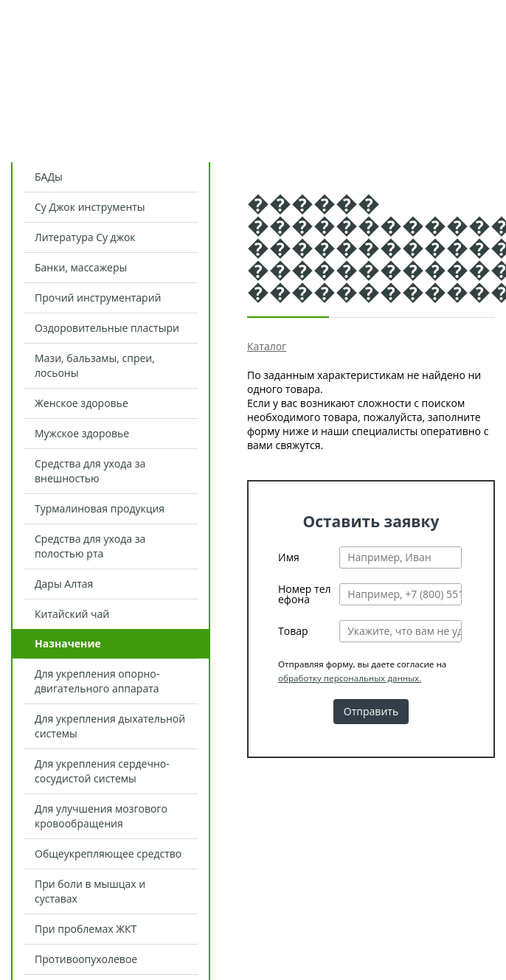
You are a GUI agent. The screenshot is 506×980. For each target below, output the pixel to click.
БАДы (49, 177)
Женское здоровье (82, 403)
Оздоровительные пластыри (107, 328)
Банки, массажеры (81, 267)
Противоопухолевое (86, 959)
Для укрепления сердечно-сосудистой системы (102, 771)
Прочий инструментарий (98, 298)
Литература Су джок (85, 237)
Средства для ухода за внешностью (90, 471)
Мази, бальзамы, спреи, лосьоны (95, 365)
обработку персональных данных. (350, 678)
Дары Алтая (64, 584)
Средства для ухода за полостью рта (90, 546)
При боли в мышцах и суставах (90, 891)
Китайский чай (72, 614)
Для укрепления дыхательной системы (110, 726)
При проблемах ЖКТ (86, 929)
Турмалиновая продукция (100, 508)
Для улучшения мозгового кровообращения (101, 816)
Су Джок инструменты (90, 207)
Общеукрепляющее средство (108, 854)
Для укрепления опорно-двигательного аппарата (97, 681)
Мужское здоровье (82, 433)
